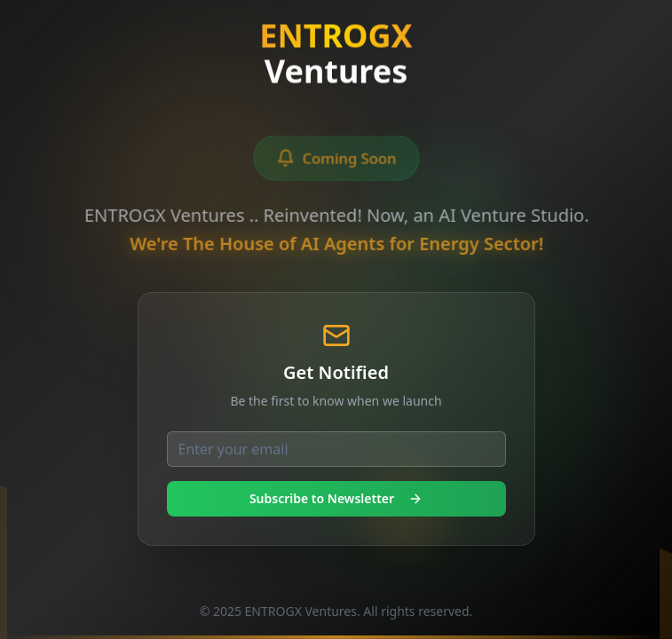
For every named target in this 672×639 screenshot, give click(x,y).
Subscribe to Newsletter (336, 498)
